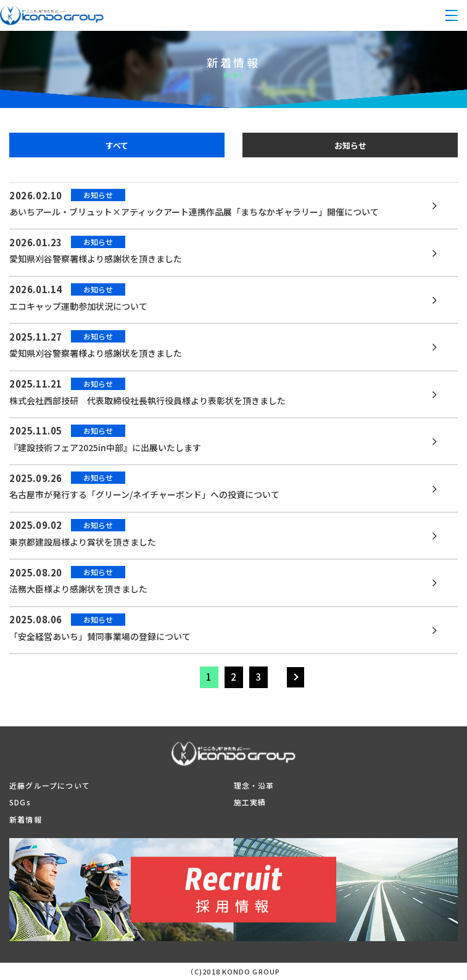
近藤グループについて (50, 785)
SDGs (20, 802)
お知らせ (350, 145)
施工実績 (250, 802)
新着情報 (26, 819)
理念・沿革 (254, 785)
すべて (117, 145)
